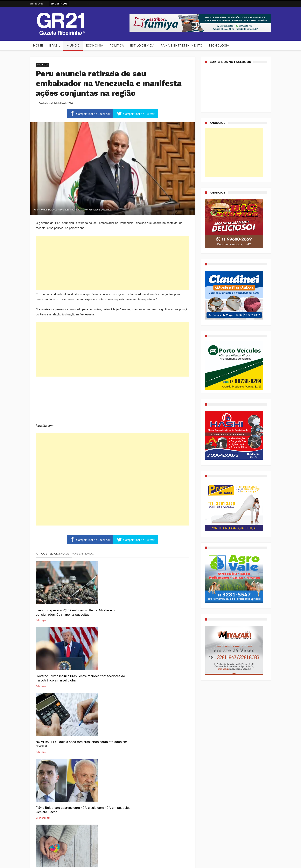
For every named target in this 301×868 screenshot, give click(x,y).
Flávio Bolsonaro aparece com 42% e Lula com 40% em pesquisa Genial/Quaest (58, 670)
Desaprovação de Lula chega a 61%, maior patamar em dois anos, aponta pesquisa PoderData (58, 807)
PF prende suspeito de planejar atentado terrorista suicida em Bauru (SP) (163, 805)
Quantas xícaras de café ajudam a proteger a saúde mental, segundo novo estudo (112, 739)
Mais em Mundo (83, 554)
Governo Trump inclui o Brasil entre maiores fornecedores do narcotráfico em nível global (111, 605)
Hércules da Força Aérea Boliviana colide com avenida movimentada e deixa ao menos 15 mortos (112, 807)
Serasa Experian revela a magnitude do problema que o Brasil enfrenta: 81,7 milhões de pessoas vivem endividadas (164, 742)
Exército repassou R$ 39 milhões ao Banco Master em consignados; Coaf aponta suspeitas (60, 607)
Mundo (42, 65)
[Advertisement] (113, 263)
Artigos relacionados (52, 554)
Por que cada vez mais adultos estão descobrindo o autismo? (111, 668)
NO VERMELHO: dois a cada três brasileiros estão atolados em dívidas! (164, 605)
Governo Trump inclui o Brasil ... (89, 4)
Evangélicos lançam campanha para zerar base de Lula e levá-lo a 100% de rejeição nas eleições (59, 739)
